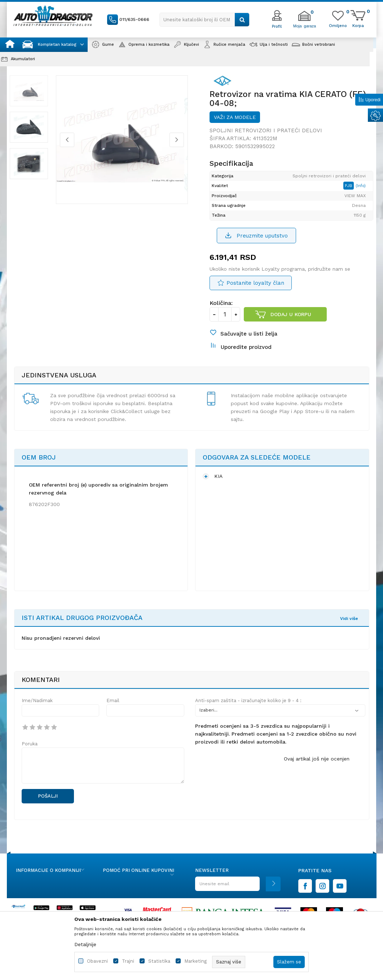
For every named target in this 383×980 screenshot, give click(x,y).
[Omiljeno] (338, 25)
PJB (351, 193)
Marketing (195, 961)
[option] (33, 98)
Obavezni (97, 961)
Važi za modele (235, 124)
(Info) (362, 193)
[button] (204, 20)
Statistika (159, 961)
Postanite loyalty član (255, 291)
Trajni (128, 961)
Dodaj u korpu (291, 323)
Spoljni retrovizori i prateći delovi (266, 137)
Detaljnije (85, 944)
